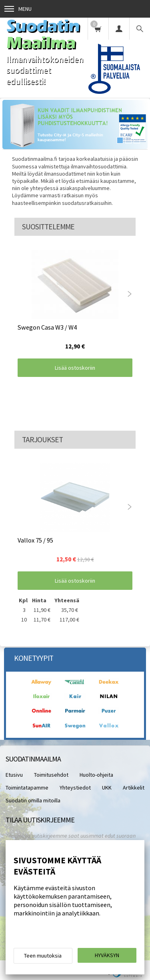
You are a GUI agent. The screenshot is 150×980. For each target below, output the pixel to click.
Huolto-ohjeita (96, 775)
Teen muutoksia (43, 956)
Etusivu (14, 775)
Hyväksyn (107, 955)
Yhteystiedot (75, 788)
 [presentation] (130, 294)
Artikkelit (134, 788)
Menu (18, 9)
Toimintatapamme (27, 788)
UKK (107, 788)
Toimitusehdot (51, 775)
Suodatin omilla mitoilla (33, 800)
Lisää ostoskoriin (75, 368)
